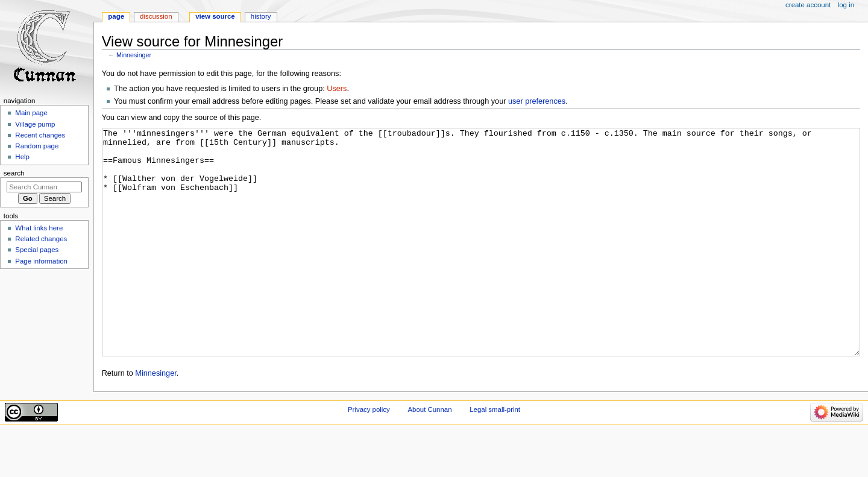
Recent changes (40, 135)
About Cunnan (429, 455)
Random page (37, 146)
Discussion (156, 16)
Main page (31, 113)
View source (215, 16)
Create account (808, 5)
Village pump (35, 124)
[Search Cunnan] (44, 187)
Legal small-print (495, 455)
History (261, 16)
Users (337, 89)
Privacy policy (369, 455)
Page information (41, 261)
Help (22, 157)
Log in (846, 5)
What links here (39, 228)
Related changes (41, 239)
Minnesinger (134, 55)
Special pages (37, 250)
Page (116, 16)
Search (14, 173)
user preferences (537, 101)
